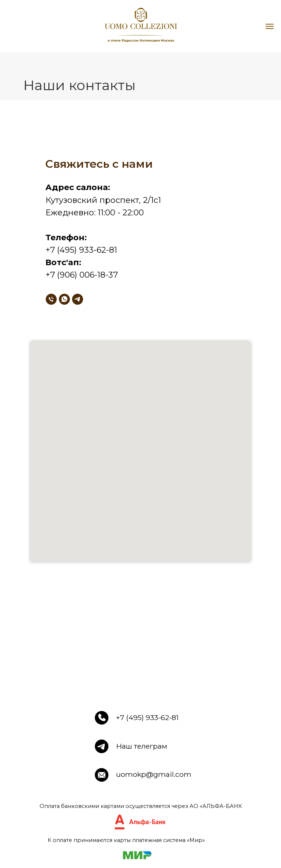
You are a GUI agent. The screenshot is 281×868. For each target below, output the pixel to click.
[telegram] (78, 299)
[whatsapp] (64, 299)
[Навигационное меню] (270, 26)
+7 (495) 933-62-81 (147, 717)
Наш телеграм (142, 746)
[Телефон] (51, 299)
